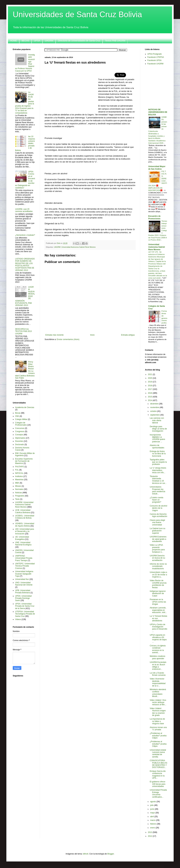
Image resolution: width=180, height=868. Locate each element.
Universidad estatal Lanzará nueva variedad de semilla (158, 753)
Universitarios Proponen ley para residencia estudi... (157, 490)
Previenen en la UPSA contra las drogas (158, 602)
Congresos (20, 431)
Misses (18, 486)
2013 (150, 832)
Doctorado (20, 445)
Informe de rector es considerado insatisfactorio (158, 566)
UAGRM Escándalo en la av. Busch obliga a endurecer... (158, 666)
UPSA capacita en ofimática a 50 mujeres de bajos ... (158, 638)
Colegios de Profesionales (21, 424)
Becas (18, 413)
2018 (150, 386)
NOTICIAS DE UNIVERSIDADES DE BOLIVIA (158, 112)
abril (152, 817)
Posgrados (20, 496)
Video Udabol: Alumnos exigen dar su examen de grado (158, 712)
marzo (153, 820)
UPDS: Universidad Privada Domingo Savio (23, 598)
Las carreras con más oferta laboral (157, 420)
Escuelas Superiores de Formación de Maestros (24, 461)
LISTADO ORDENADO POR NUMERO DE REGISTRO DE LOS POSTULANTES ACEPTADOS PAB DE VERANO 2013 (25, 265)
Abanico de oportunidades (157, 446)
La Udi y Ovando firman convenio (158, 674)
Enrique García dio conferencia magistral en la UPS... (158, 775)
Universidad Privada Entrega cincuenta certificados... (158, 793)
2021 (150, 374)
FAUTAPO (20, 467)
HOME (14, 41)
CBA (17, 416)
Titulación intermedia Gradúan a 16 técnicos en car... (158, 480)
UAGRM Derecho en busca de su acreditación (157, 558)
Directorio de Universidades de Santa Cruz (79, 41)
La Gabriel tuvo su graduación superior (157, 531)
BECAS (25, 41)
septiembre (155, 415)
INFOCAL (19, 473)
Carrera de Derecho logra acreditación (158, 515)
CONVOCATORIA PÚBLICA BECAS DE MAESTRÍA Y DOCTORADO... (158, 764)
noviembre (155, 407)
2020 (150, 378)
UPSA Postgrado (155, 54)
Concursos (20, 428)
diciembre (155, 404)
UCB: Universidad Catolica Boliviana (23, 511)
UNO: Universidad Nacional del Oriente (24, 584)
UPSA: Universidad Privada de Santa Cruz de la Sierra (25, 606)
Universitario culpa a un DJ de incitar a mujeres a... (158, 575)
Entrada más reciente (54, 335)
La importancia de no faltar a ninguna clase (157, 721)
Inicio (92, 335)
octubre (154, 411)
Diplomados (20, 438)
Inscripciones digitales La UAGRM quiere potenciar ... (157, 438)
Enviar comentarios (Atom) (68, 339)
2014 (150, 400)
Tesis (17, 499)
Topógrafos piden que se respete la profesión (158, 462)
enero (153, 828)
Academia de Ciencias (25, 407)
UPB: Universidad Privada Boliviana (23, 592)
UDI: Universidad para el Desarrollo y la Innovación (25, 531)
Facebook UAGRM (155, 64)
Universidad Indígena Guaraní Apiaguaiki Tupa (24, 574)
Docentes (19, 441)
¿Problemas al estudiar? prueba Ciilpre (158, 736)
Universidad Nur (22, 579)
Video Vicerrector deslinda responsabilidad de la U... (158, 682)
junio (153, 809)
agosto (153, 802)
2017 (150, 389)
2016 (150, 393)
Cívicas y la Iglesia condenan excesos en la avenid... (158, 649)
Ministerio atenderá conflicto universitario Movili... (158, 693)
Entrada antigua (128, 335)
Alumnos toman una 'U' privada (158, 728)
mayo (153, 813)
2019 (150, 382)
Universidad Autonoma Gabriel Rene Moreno (157, 247)
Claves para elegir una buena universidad (157, 522)
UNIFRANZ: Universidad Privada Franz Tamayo (24, 558)
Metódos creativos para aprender (157, 657)
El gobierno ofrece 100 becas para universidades (158, 784)
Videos (18, 619)
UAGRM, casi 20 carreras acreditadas (24, 210)
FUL (17, 470)
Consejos (19, 435)
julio (152, 805)
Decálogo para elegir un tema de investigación (158, 429)
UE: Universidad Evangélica (22, 538)
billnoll (86, 854)
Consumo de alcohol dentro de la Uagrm (158, 508)
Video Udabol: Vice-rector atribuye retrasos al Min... (158, 702)
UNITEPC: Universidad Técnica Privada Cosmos (25, 566)
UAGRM (49, 41)
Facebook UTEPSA (156, 57)
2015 (150, 397)
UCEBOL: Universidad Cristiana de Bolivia (25, 517)
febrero (153, 824)
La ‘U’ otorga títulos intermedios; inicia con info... (158, 470)
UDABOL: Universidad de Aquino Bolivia (25, 525)
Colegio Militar (21, 419)
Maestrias (19, 480)
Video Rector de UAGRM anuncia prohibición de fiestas (158, 584)
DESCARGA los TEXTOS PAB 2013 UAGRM (23, 331)
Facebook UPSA (154, 60)
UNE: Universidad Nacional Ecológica (23, 544)
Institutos (19, 476)
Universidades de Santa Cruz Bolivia (77, 14)
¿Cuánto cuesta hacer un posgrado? (157, 500)
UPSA (37, 41)
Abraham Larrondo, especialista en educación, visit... (158, 610)
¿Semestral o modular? (25, 235)
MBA (17, 483)
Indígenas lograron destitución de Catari (158, 594)
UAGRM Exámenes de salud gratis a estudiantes (158, 539)
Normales (19, 489)
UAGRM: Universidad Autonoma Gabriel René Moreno (75, 247)
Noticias (19, 493)
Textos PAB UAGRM (115, 41)
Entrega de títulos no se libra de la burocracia (158, 454)
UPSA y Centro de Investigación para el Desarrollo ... (158, 628)
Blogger (111, 854)
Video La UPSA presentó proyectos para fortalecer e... (157, 548)
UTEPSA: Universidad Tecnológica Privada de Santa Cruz (25, 614)
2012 (150, 836)
